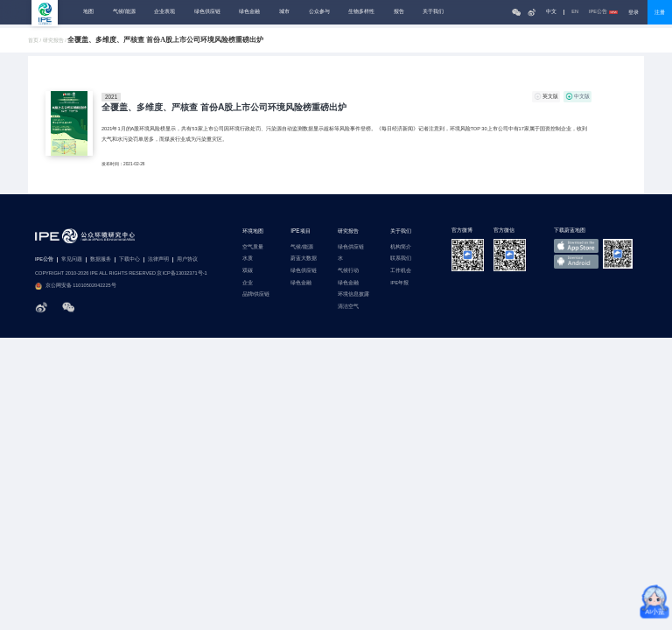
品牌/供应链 (256, 294)
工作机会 (401, 271)
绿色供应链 (207, 11)
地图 (88, 11)
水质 (248, 259)
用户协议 (187, 259)
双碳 (248, 271)
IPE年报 (399, 283)
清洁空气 (348, 307)
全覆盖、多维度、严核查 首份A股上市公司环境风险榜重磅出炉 (224, 108)
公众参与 (319, 11)
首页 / (35, 41)
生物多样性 (361, 11)
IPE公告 (603, 12)
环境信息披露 (353, 294)
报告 (399, 11)
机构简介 (401, 247)
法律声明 (158, 259)
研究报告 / (56, 41)
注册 (660, 12)
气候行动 (348, 271)
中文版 (582, 96)
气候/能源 (124, 11)
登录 (633, 12)
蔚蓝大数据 (304, 259)
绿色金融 (249, 11)
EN (575, 12)
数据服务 (101, 259)
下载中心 (129, 259)
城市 (284, 11)
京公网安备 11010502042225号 (76, 286)
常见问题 (72, 259)
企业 (248, 283)
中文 (551, 12)
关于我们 (433, 11)
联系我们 (401, 259)
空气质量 (253, 247)
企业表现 (164, 11)
